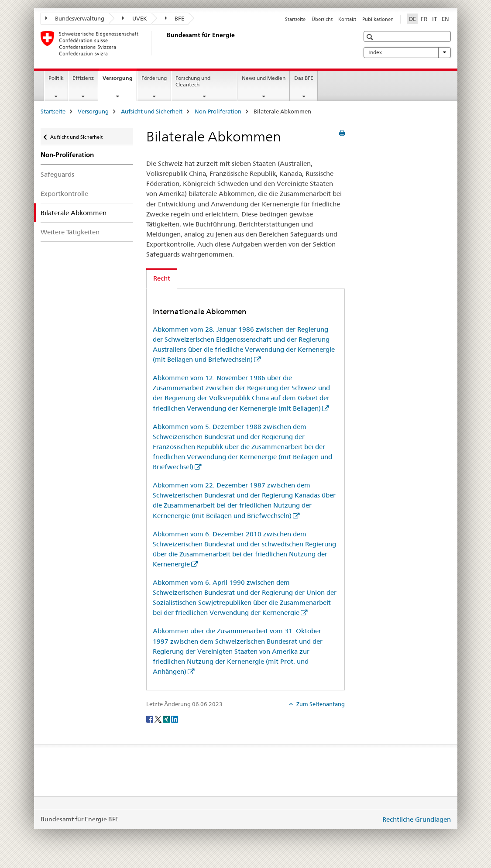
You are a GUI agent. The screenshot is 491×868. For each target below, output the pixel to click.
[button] (371, 37)
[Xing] (167, 718)
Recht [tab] (162, 278)
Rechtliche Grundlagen (417, 819)
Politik (56, 78)
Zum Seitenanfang (320, 704)
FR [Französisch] (424, 19)
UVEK (135, 18)
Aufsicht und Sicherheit (152, 111)
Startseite (295, 19)
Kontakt (347, 19)
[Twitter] (159, 718)
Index (407, 52)
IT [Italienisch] (434, 19)
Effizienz (83, 78)
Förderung (154, 78)
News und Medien (264, 78)
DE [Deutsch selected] (412, 19)
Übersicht (322, 19)
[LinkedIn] (175, 718)
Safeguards (57, 174)
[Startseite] (165, 43)
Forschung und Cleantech (193, 81)
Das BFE (304, 78)
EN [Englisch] (445, 19)
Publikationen (378, 19)
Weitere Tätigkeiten (70, 232)
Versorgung (120, 81)
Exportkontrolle (64, 194)
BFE (175, 18)
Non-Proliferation (218, 111)
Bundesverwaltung (75, 18)
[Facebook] (150, 718)
